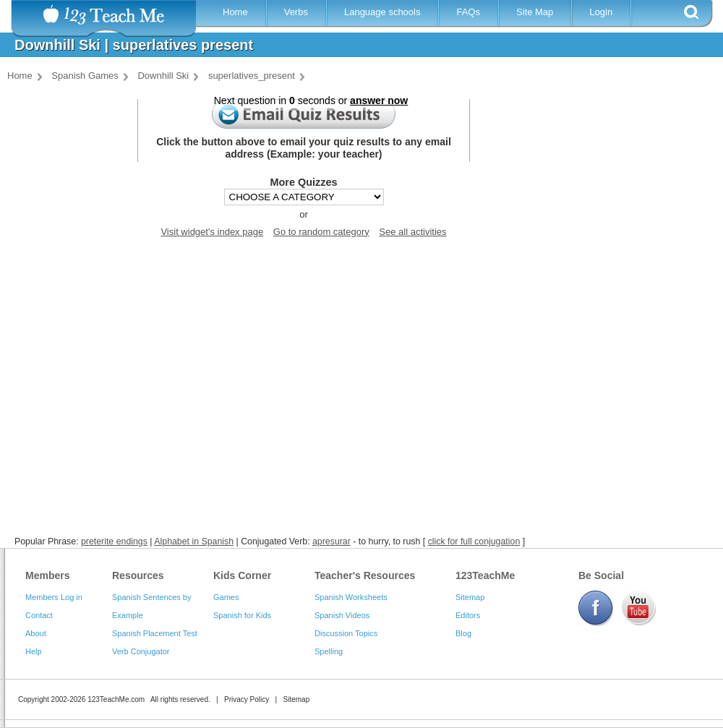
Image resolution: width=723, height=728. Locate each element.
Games (226, 597)
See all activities (412, 232)
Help (34, 651)
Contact (39, 615)
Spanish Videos (342, 615)
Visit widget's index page (212, 232)
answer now (379, 100)
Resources (138, 575)
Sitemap (470, 597)
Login (601, 12)
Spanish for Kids (242, 615)
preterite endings (114, 541)
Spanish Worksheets (351, 597)
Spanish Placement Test (155, 633)
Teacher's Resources (365, 575)
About (36, 633)
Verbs (296, 12)
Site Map (535, 12)
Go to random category (321, 232)
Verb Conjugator (141, 651)
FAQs (468, 12)
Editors (468, 615)
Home (235, 12)
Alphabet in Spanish (194, 541)
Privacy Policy (247, 699)
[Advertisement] (358, 385)
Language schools (382, 12)
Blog (463, 633)
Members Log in (54, 597)
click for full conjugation (474, 541)
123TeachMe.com (116, 699)
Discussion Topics (346, 633)
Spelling (329, 651)
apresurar (331, 541)
